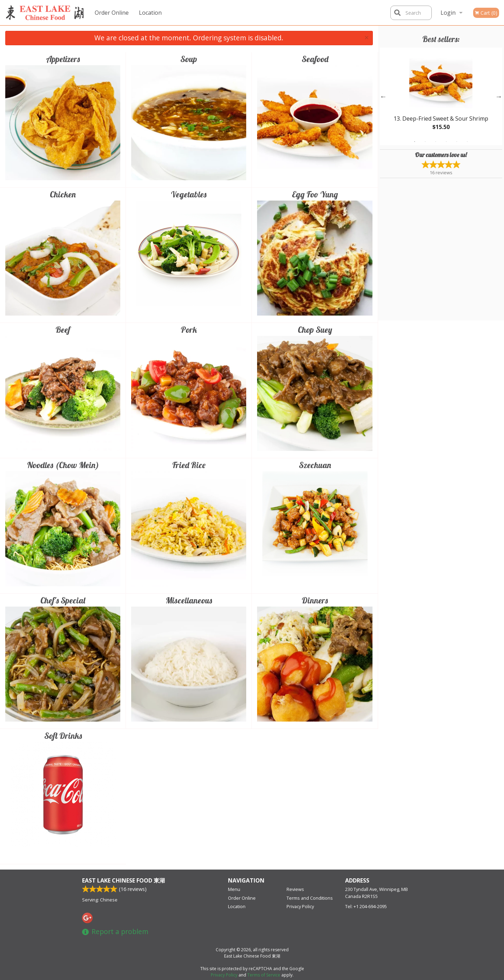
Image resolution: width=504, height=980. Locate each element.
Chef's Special (63, 600)
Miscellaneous (189, 600)
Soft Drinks (63, 736)
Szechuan (315, 465)
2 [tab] (425, 142)
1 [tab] (415, 142)
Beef (63, 330)
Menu (234, 889)
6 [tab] (467, 142)
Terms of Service (264, 975)
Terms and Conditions (310, 898)
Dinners (315, 600)
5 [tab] (457, 142)
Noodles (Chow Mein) (63, 465)
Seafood (315, 59)
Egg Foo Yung (315, 194)
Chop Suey (315, 330)
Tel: (366, 906)
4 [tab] (446, 142)
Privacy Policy (300, 906)
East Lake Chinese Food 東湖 (123, 880)
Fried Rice (189, 465)
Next (499, 96)
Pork (189, 330)
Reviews (295, 889)
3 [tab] (436, 142)
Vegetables (189, 194)
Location (150, 13)
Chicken (63, 194)
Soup (189, 59)
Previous (383, 96)
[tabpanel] (441, 96)
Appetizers (63, 59)
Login (448, 13)
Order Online (112, 13)
